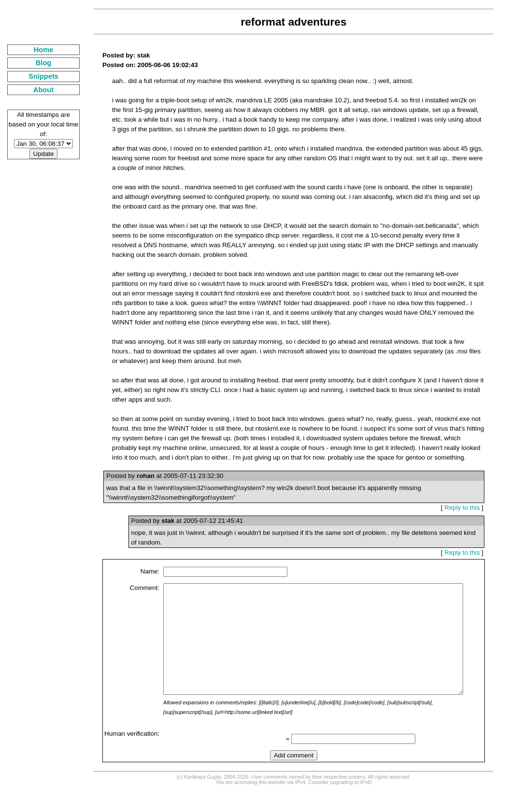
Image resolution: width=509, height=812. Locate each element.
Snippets (37, 76)
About (37, 90)
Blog (37, 63)
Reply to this (466, 508)
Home (37, 50)
